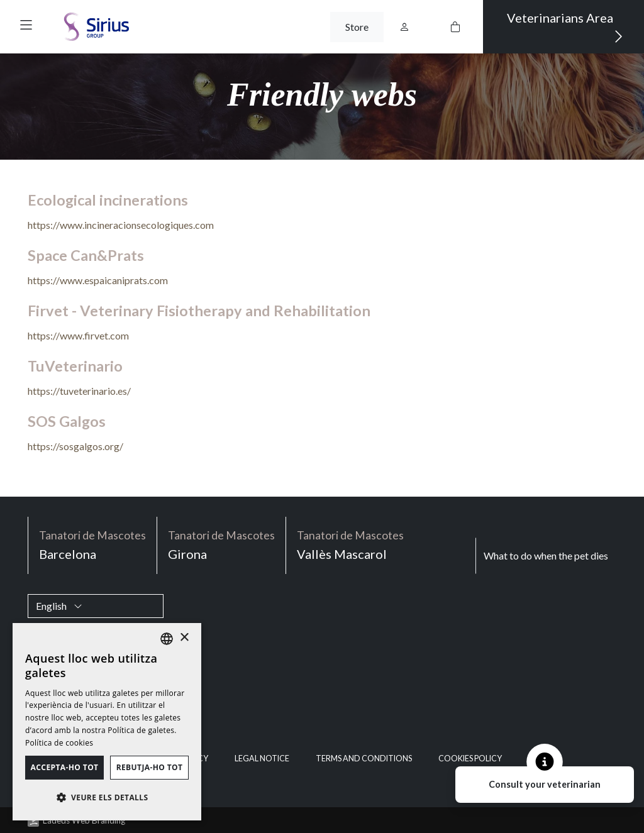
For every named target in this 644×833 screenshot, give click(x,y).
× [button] (184, 638)
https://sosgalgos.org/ (75, 446)
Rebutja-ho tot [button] (150, 767)
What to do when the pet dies (546, 555)
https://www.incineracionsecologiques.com (121, 225)
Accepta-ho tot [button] (65, 767)
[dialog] (107, 722)
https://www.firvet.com (78, 335)
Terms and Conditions (364, 759)
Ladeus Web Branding (84, 820)
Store (357, 27)
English (59, 606)
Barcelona (92, 544)
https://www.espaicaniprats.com (98, 280)
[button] (26, 25)
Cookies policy (470, 759)
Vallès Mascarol (350, 544)
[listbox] (167, 639)
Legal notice (262, 759)
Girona (221, 544)
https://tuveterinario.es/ (79, 391)
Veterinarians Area (565, 28)
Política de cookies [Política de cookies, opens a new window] (59, 743)
